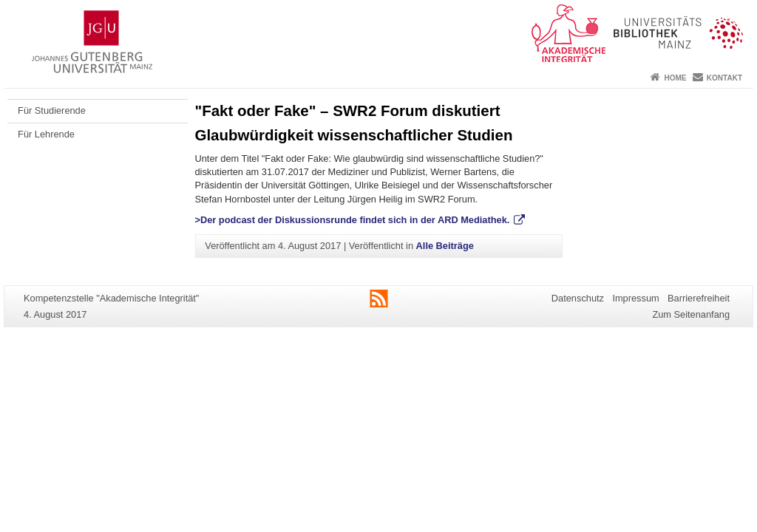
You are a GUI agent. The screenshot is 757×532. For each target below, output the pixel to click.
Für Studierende (52, 110)
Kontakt (724, 78)
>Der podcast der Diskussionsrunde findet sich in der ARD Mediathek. (354, 220)
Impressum (635, 298)
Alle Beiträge (445, 246)
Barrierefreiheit (699, 298)
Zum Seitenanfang (691, 314)
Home (675, 78)
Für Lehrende (46, 134)
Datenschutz (578, 298)
